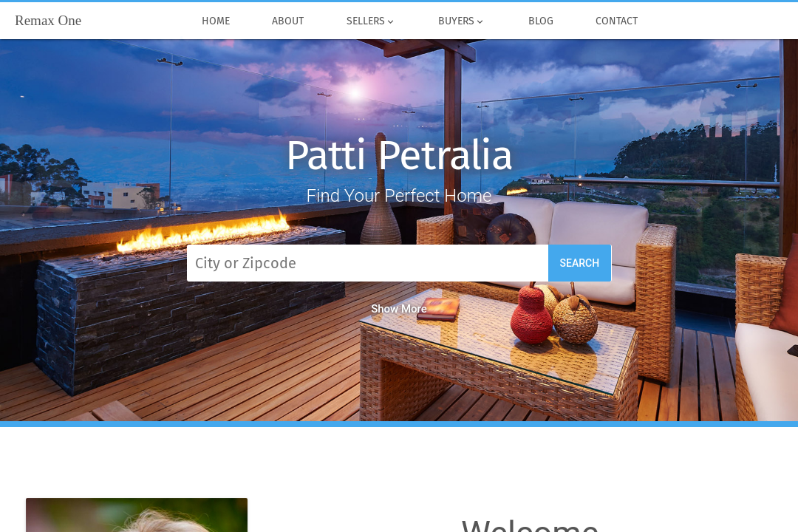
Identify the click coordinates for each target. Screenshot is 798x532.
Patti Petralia (399, 156)
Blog (541, 21)
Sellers (371, 21)
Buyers (463, 21)
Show (399, 309)
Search (580, 263)
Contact (617, 21)
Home (216, 21)
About (289, 21)
